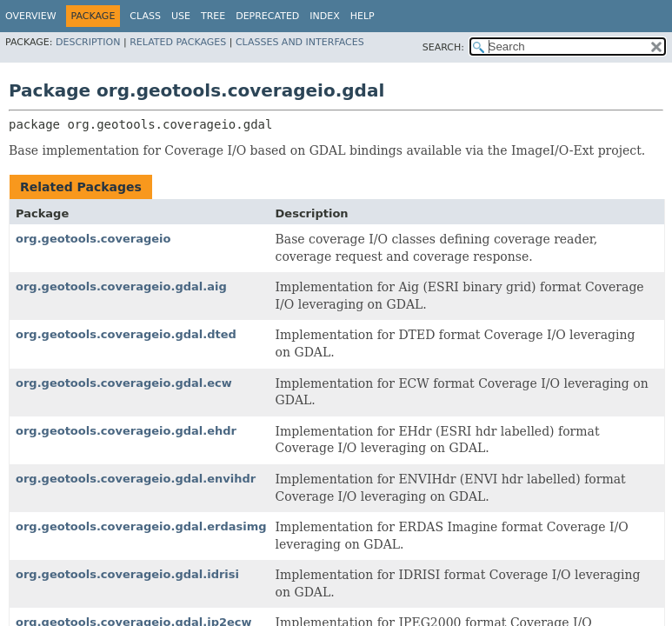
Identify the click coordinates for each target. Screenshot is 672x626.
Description (88, 42)
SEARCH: (443, 47)
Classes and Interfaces (300, 42)
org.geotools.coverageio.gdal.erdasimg (141, 526)
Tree (213, 16)
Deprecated (267, 16)
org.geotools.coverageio (93, 239)
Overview (31, 16)
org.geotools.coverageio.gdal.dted (126, 334)
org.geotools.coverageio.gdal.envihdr (136, 479)
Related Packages (178, 42)
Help (363, 16)
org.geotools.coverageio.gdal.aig (121, 286)
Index (324, 16)
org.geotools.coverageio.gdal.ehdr (126, 431)
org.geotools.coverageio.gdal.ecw (124, 383)
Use (181, 16)
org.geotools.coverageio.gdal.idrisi (127, 574)
